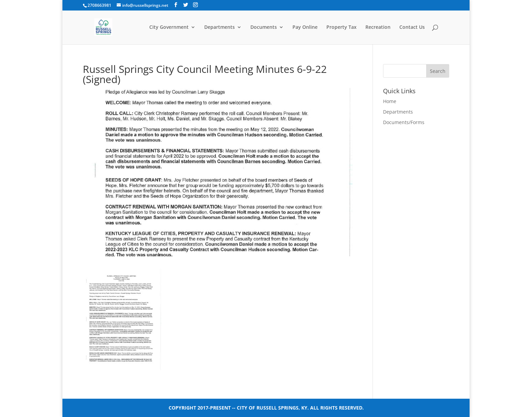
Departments (220, 27)
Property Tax (341, 27)
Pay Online (305, 27)
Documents (264, 27)
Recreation (378, 27)
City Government (169, 27)
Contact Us (412, 27)
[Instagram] (195, 5)
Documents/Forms (404, 122)
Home (390, 101)
